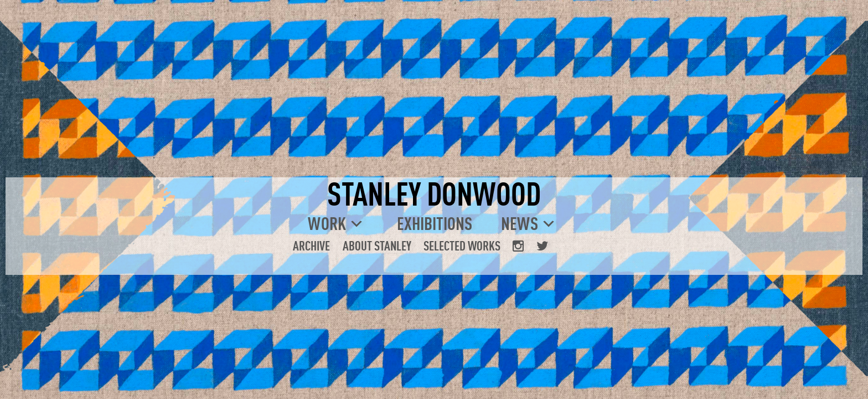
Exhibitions (435, 223)
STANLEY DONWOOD (434, 193)
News (520, 223)
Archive (311, 245)
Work (327, 223)
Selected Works (462, 245)
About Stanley (377, 245)
